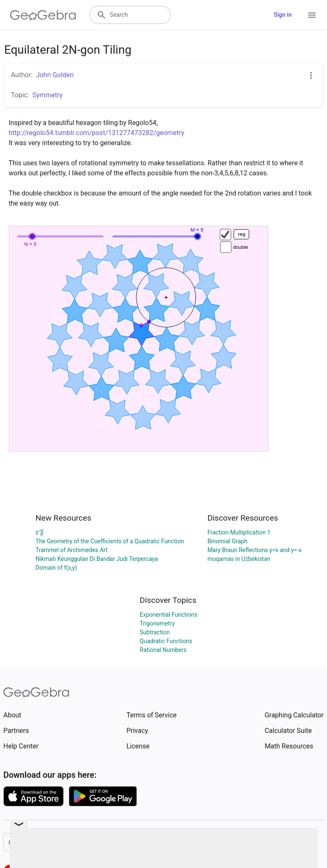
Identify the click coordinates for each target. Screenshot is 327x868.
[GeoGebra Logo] (43, 15)
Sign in (283, 15)
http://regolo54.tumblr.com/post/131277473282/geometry (97, 133)
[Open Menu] (312, 15)
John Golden (55, 75)
